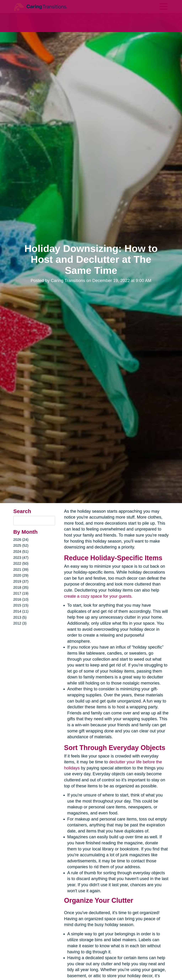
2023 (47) (21, 558)
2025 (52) (21, 545)
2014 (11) (21, 611)
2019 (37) (21, 581)
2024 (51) (21, 552)
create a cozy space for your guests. (98, 596)
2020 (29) (21, 575)
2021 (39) (21, 569)
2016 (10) (21, 599)
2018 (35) (21, 587)
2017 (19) (21, 593)
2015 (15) (21, 605)
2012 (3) (20, 623)
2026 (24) (21, 540)
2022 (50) (21, 563)
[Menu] (163, 6)
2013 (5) (20, 617)
